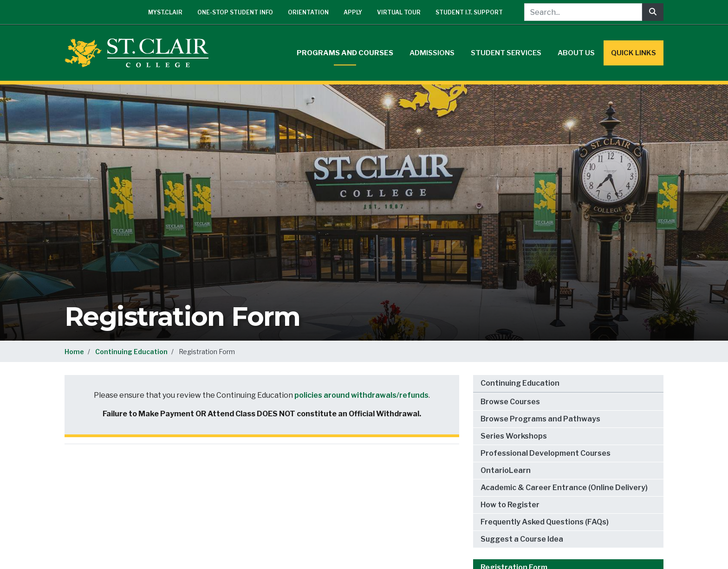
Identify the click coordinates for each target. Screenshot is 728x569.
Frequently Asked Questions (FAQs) (545, 522)
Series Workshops (514, 436)
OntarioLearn (506, 470)
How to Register (510, 505)
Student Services (506, 53)
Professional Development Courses (546, 453)
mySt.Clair (165, 12)
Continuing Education (131, 352)
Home (74, 352)
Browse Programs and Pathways (540, 419)
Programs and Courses (345, 53)
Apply (353, 12)
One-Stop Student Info (235, 12)
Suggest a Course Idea (522, 539)
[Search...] (583, 12)
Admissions (432, 53)
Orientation (308, 12)
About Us (576, 53)
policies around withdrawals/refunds (361, 395)
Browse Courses (510, 402)
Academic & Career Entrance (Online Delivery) (564, 488)
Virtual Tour (399, 12)
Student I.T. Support (469, 12)
